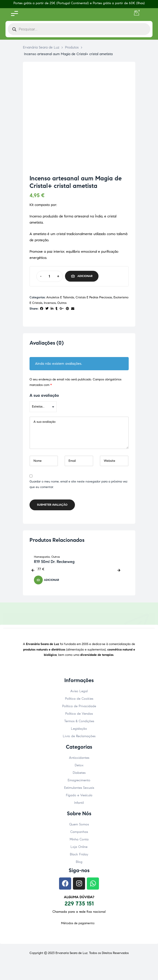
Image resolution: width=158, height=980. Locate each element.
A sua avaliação (44, 395)
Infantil (79, 803)
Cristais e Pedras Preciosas (94, 297)
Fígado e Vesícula (79, 795)
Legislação (79, 729)
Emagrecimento (79, 780)
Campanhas (79, 832)
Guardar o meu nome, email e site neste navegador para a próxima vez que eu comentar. (78, 484)
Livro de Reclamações (79, 736)
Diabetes (79, 773)
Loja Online (79, 847)
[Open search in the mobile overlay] (79, 29)
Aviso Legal (79, 691)
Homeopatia (42, 557)
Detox (79, 765)
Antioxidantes (79, 758)
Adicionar (85, 276)
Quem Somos (79, 824)
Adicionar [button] (51, 580)
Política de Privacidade (79, 706)
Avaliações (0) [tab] (47, 343)
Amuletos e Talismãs (60, 297)
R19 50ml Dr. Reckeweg (54, 562)
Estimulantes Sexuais (79, 788)
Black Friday (79, 854)
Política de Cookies (79, 699)
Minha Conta (79, 839)
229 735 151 (79, 903)
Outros (62, 303)
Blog (79, 862)
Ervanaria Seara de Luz (72, 953)
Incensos (50, 303)
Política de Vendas (79, 714)
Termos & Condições (79, 721)
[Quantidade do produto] (49, 276)
